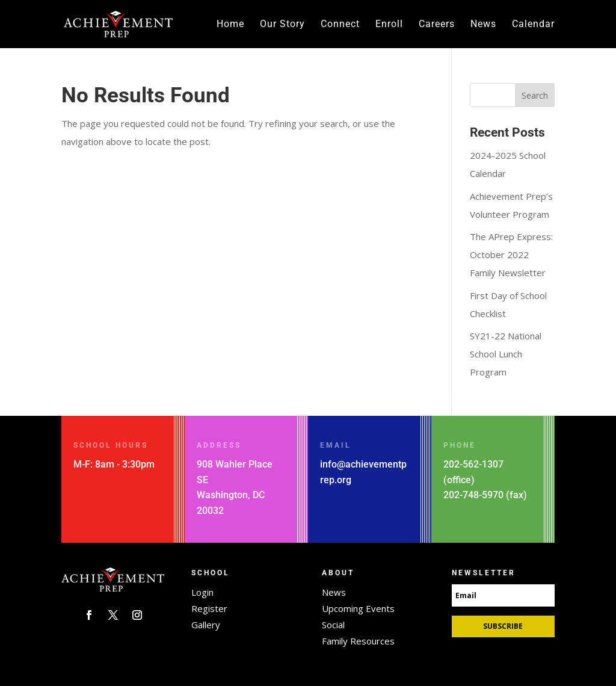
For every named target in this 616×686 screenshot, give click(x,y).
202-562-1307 (473, 464)
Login (202, 592)
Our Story (282, 25)
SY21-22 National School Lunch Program (506, 354)
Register (209, 608)
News (483, 25)
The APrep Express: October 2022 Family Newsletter (511, 255)
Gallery (206, 625)
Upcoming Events (358, 608)
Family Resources (358, 641)
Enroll (389, 25)
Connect (340, 25)
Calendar (533, 25)
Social (333, 625)
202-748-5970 (473, 495)
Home (230, 25)
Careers (437, 25)
